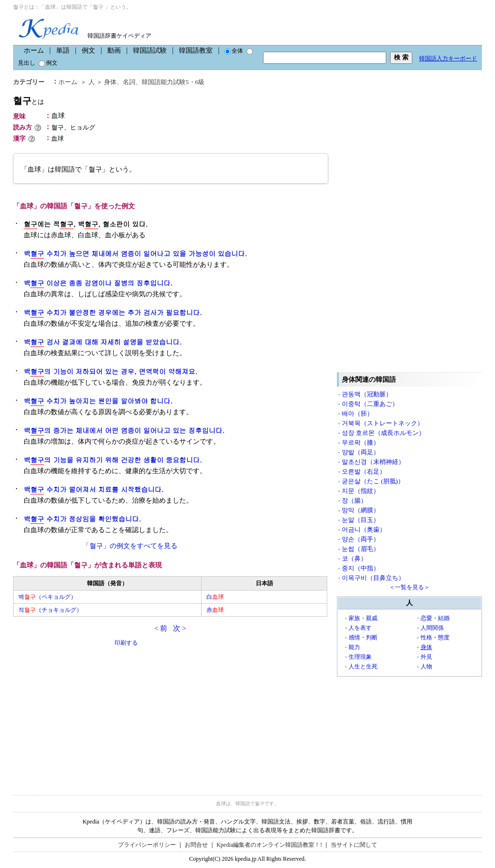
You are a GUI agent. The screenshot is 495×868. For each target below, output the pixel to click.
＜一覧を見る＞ (409, 587)
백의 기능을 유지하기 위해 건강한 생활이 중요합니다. (113, 460)
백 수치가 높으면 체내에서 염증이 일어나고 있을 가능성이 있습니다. (135, 253)
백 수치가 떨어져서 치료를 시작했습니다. (94, 489)
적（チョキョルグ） (50, 610)
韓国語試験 (150, 51)
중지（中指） (361, 568)
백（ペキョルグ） (47, 597)
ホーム (34, 51)
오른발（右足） (364, 471)
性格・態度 (435, 637)
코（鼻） (354, 558)
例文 (88, 51)
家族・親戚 (363, 618)
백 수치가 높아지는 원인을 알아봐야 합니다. (98, 401)
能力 (354, 647)
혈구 (29, 101)
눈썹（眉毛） (361, 549)
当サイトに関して (354, 845)
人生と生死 (363, 666)
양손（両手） (361, 539)
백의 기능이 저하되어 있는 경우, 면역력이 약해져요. (110, 371)
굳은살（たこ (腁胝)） (373, 481)
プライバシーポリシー (147, 845)
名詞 (129, 82)
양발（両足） (361, 452)
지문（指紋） (361, 491)
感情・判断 (363, 637)
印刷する (126, 643)
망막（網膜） (361, 510)
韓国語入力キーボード (448, 58)
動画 (114, 51)
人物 (426, 666)
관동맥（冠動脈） (367, 394)
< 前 (161, 628)
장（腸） (354, 500)
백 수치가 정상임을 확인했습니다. (82, 519)
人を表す (360, 628)
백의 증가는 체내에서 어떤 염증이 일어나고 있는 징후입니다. (124, 430)
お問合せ (196, 845)
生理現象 (360, 657)
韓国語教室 (196, 51)
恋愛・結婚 (435, 618)
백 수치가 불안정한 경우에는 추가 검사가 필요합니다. (113, 312)
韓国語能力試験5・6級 (173, 82)
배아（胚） (357, 413)
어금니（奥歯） (364, 529)
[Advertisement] (86, 715)
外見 (426, 657)
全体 (234, 51)
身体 (110, 82)
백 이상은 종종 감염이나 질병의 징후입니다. (98, 283)
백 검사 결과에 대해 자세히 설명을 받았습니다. (103, 342)
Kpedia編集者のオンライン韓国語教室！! (269, 845)
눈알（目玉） (361, 520)
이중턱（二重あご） (370, 404)
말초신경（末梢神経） (373, 462)
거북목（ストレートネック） (383, 423)
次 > (180, 628)
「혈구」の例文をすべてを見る (130, 546)
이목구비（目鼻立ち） (373, 578)
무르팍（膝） (361, 442)
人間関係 (432, 628)
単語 (63, 51)
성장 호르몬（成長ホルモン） (383, 433)
